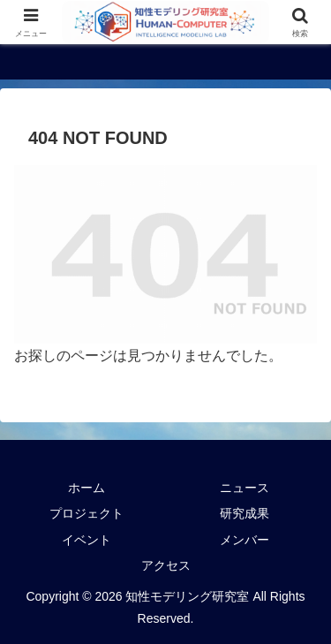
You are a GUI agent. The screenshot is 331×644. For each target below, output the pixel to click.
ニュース (244, 488)
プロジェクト (87, 513)
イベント (87, 540)
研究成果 (244, 513)
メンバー (244, 540)
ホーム (87, 488)
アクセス (166, 565)
